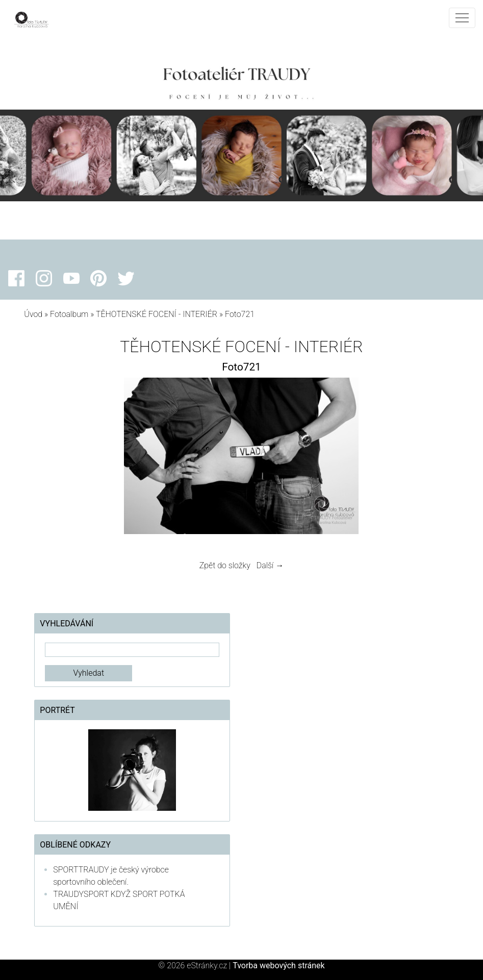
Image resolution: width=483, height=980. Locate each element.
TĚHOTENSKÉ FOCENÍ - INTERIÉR (157, 314)
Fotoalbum (69, 314)
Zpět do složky (225, 565)
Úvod (33, 314)
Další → (270, 565)
